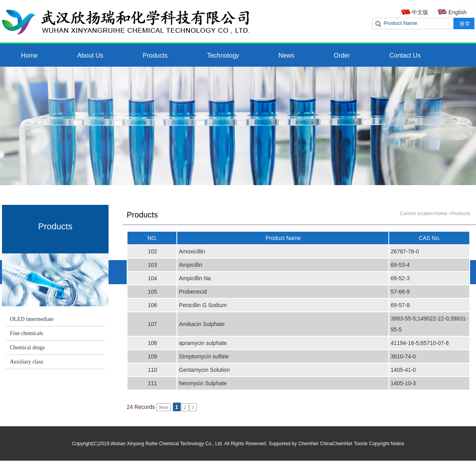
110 (152, 370)
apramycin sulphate (203, 343)
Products (155, 55)
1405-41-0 (403, 370)
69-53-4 (400, 265)
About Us (90, 55)
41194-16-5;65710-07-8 (420, 343)
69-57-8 (400, 305)
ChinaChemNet (336, 444)
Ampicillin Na (195, 278)
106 (152, 305)
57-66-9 (400, 292)
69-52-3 (400, 278)
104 (152, 278)
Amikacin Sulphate (202, 324)
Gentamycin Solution (204, 370)
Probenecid (193, 292)
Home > (443, 214)
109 (152, 356)
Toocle (361, 444)
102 (152, 251)
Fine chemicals (26, 333)
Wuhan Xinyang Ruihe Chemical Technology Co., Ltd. (167, 444)
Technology (223, 55)
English (457, 12)
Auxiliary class (26, 362)
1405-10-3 (403, 383)
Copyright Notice (387, 444)
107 (152, 324)
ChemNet (308, 444)
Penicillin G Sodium (203, 305)
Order (342, 55)
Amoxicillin (192, 251)
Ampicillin (190, 265)
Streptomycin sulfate (204, 356)
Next (163, 407)
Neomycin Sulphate (203, 383)
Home (29, 55)
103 (152, 265)
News (287, 55)
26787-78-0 (405, 251)
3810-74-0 (403, 356)
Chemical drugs (27, 348)
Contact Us (405, 55)
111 (152, 383)
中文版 (420, 12)
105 (152, 292)
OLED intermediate (32, 319)
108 (152, 343)
